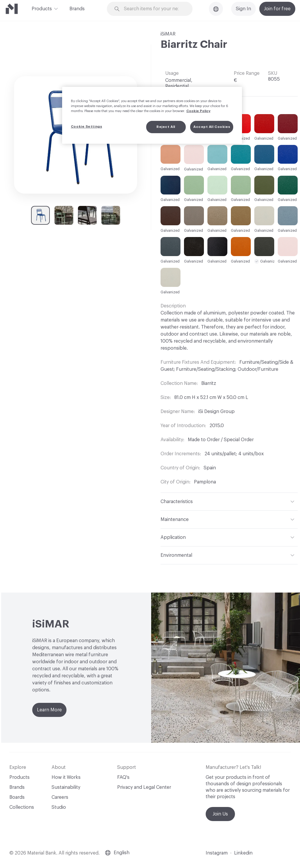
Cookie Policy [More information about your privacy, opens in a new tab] (198, 111)
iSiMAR (168, 34)
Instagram (217, 853)
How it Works (66, 777)
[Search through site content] (153, 9)
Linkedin (243, 853)
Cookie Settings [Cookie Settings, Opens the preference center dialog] (87, 127)
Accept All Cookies (212, 127)
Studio (59, 807)
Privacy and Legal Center (144, 787)
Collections (22, 807)
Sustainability (66, 787)
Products (42, 8)
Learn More (49, 710)
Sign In (243, 9)
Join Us (220, 814)
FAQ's (123, 777)
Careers (60, 797)
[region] (152, 115)
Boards (17, 797)
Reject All (166, 127)
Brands (77, 9)
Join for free (277, 9)
